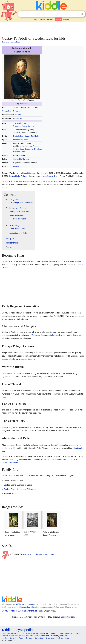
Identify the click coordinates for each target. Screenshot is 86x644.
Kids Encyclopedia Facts (11, 42)
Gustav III (17, 115)
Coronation (7, 111)
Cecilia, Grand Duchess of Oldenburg (28, 149)
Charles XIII (18, 118)
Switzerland (13, 463)
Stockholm (35, 136)
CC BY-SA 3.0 (27, 633)
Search (82, 14)
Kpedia (58, 19)
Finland (35, 391)
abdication (73, 445)
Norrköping (9, 319)
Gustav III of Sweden (21, 159)
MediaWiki (63, 636)
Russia (12, 377)
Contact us (39, 638)
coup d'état (49, 427)
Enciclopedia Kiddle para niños (57, 638)
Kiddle (4, 638)
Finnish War (56, 374)
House (5, 155)
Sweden (31, 126)
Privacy (29, 638)
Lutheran (17, 166)
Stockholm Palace (20, 126)
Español (66, 19)
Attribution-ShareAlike (26, 607)
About (21, 638)
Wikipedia (29, 636)
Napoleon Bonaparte (41, 335)
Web (35, 19)
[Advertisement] (43, 29)
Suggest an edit (68, 617)
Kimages (50, 19)
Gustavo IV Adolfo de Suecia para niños (37, 554)
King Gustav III (49, 176)
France (55, 335)
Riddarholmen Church (22, 136)
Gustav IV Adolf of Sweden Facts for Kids (19, 611)
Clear (77, 14)
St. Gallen (17, 132)
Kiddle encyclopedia (24, 604)
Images (42, 19)
